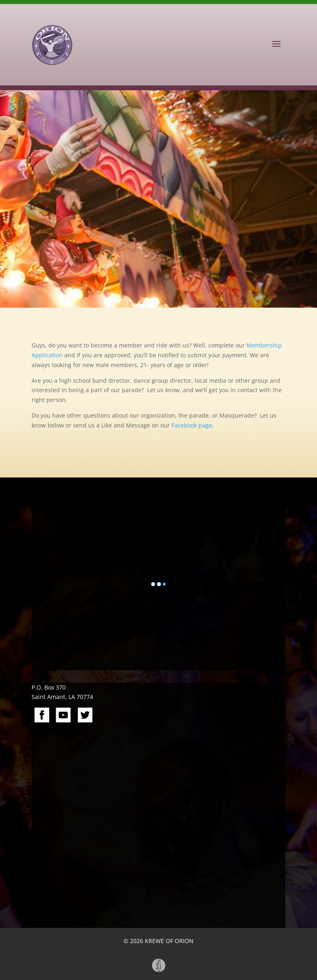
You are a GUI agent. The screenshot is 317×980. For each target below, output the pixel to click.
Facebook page (192, 425)
